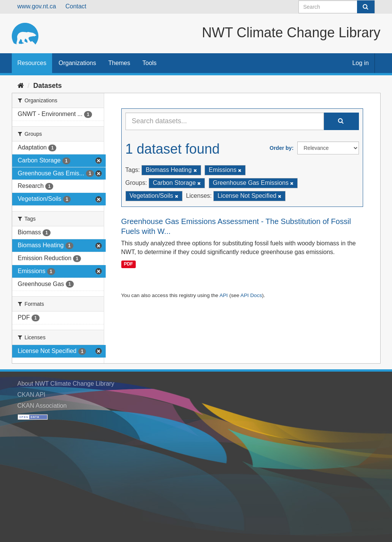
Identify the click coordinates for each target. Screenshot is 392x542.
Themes (119, 63)
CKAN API (32, 395)
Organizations (77, 63)
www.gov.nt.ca (37, 6)
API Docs (251, 295)
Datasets (48, 86)
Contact (76, 6)
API (224, 295)
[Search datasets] (337, 7)
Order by (281, 148)
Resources (32, 63)
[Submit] (366, 7)
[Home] (21, 86)
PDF (129, 264)
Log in (360, 63)
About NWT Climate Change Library (66, 384)
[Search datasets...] (225, 121)
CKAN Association (42, 406)
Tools (150, 63)
